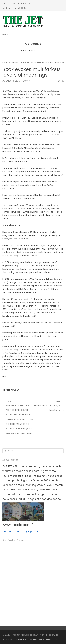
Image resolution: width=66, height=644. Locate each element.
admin (27, 81)
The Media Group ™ (45, 639)
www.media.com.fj (18, 525)
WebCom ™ (25, 639)
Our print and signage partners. (22, 531)
